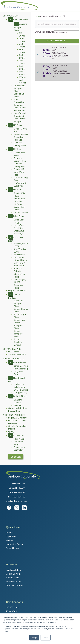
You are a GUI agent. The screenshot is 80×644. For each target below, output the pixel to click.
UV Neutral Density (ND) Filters (19, 207)
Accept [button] (34, 638)
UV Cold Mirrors (21, 212)
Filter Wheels (20, 439)
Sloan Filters (19, 255)
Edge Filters (19, 216)
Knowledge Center (14, 544)
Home (37, 16)
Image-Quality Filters (17, 291)
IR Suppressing (20, 393)
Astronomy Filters (14, 582)
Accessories (19, 435)
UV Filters (18, 189)
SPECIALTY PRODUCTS (13, 359)
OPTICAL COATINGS (12, 349)
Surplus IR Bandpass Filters (18, 303)
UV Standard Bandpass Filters (19, 88)
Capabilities (11, 536)
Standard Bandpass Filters (20, 27)
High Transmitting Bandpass (19, 102)
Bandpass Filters (21, 19)
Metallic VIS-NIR (21, 134)
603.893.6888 (19, 492)
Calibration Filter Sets (18, 408)
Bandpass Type (21, 366)
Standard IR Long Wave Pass (19, 172)
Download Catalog (14, 585)
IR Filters (17, 149)
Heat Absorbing (21, 369)
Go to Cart (16, 457)
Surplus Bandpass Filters (18, 334)
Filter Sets (18, 140)
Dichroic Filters (20, 396)
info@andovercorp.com (17, 501)
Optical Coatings (13, 574)
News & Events (13, 548)
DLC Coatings (14, 352)
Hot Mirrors (19, 384)
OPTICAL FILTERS (11, 16)
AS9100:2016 (12, 611)
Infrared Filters (12, 578)
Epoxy (11, 432)
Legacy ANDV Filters (17, 418)
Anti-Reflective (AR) (17, 355)
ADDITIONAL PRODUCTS (14, 415)
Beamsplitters (14, 411)
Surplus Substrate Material (18, 342)
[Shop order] (66, 32)
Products (10, 533)
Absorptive (19, 137)
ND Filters (18, 125)
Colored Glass (20, 362)
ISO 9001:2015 (12, 607)
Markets (10, 540)
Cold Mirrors (19, 387)
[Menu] (74, 6)
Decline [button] (46, 638)
